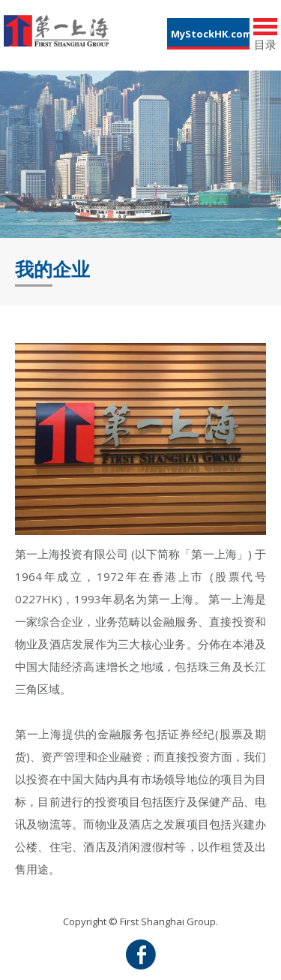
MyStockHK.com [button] (210, 34)
